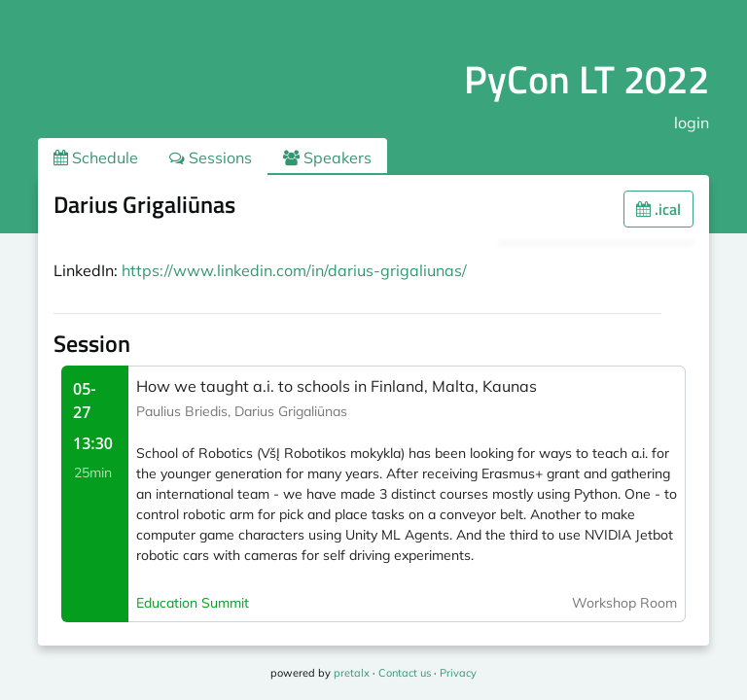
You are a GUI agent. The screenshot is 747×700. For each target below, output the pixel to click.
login (692, 122)
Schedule (96, 157)
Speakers (327, 157)
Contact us (405, 673)
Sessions (211, 157)
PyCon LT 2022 (587, 79)
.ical (658, 209)
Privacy (458, 673)
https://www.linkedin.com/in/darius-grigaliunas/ (294, 270)
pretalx (352, 673)
